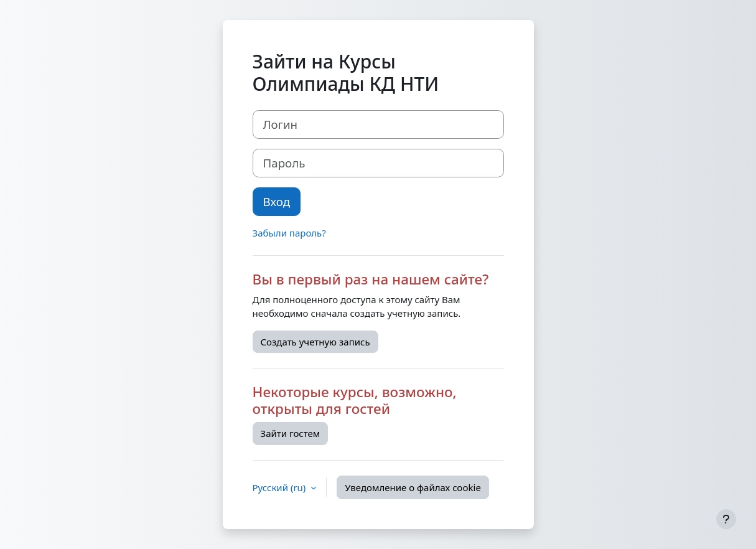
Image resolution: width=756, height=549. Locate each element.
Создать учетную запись (315, 342)
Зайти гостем (291, 433)
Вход (277, 201)
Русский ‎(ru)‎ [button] (281, 487)
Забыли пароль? (289, 233)
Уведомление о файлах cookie (413, 487)
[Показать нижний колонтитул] (726, 519)
